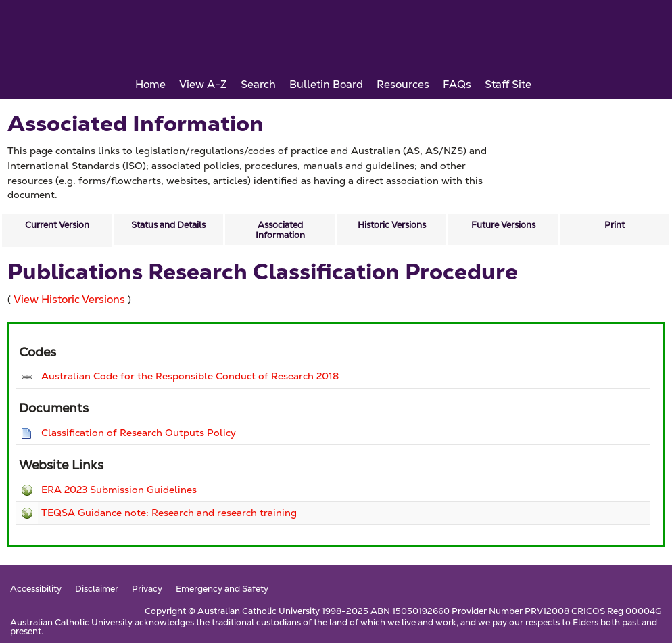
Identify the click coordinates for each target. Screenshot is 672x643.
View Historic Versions (69, 299)
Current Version (57, 225)
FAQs (457, 84)
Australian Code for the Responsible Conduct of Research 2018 (190, 376)
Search (258, 84)
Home (150, 84)
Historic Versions (392, 225)
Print (615, 225)
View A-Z (203, 84)
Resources (403, 84)
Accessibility (36, 589)
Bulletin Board (326, 84)
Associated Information (280, 230)
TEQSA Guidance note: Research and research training (169, 513)
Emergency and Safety (222, 589)
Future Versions (503, 225)
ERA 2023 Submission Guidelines (119, 490)
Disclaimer (97, 589)
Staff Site (508, 84)
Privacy (147, 589)
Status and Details (168, 225)
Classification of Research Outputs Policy (139, 433)
